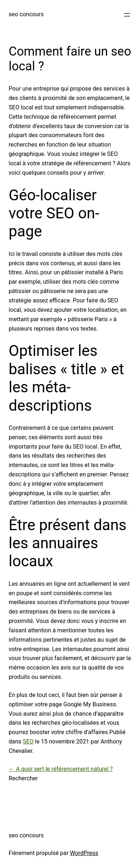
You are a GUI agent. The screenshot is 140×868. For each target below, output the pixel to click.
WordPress (84, 853)
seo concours (26, 14)
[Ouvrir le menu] (127, 15)
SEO (28, 741)
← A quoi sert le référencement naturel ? (61, 769)
